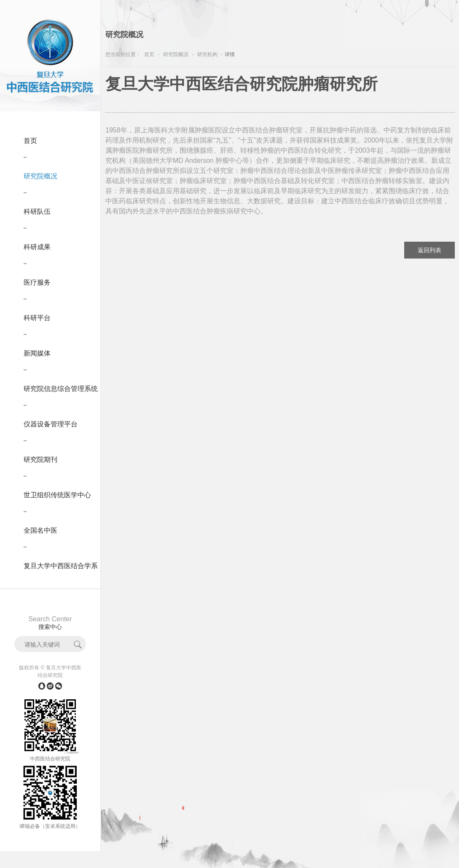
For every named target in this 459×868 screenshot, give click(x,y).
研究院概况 (40, 176)
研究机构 (207, 54)
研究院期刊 (40, 460)
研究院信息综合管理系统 (61, 389)
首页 (30, 141)
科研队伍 (37, 212)
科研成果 (37, 247)
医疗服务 (37, 282)
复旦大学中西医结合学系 (61, 566)
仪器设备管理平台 (51, 424)
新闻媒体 (37, 353)
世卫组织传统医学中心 (57, 495)
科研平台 (37, 318)
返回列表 (429, 250)
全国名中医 (40, 530)
